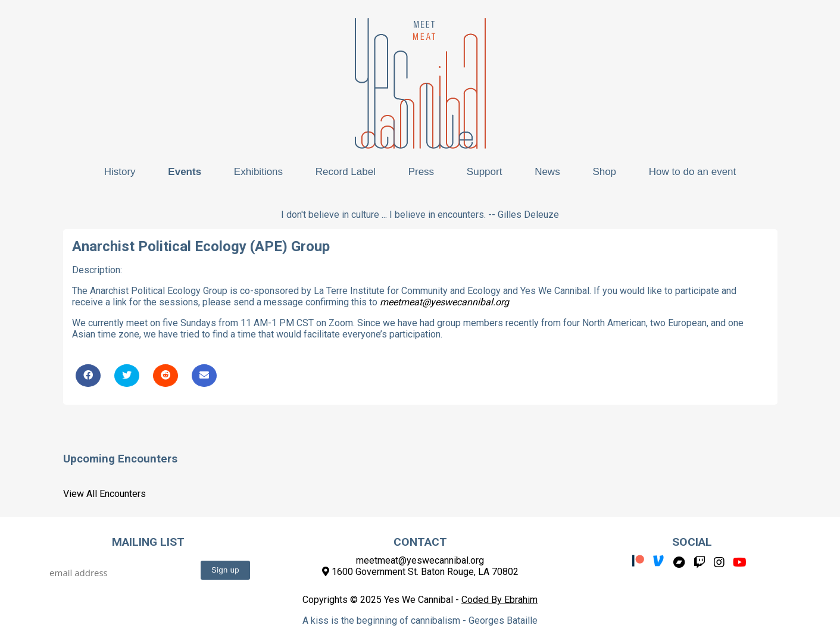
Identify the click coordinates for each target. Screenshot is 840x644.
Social (692, 542)
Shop (604, 172)
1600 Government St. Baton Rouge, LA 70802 (420, 572)
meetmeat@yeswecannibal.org (444, 302)
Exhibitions (258, 172)
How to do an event (692, 172)
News (547, 172)
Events (185, 172)
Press (421, 172)
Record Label (346, 172)
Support (485, 172)
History (120, 172)
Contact (420, 542)
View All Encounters (104, 494)
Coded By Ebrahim (499, 600)
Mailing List (148, 542)
